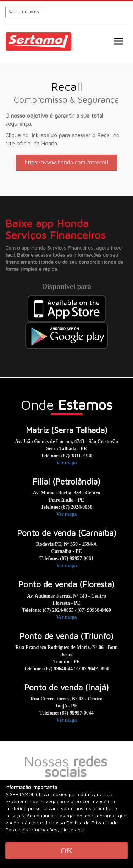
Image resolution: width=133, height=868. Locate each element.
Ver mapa (67, 463)
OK (66, 851)
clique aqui (72, 830)
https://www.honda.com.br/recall (66, 162)
